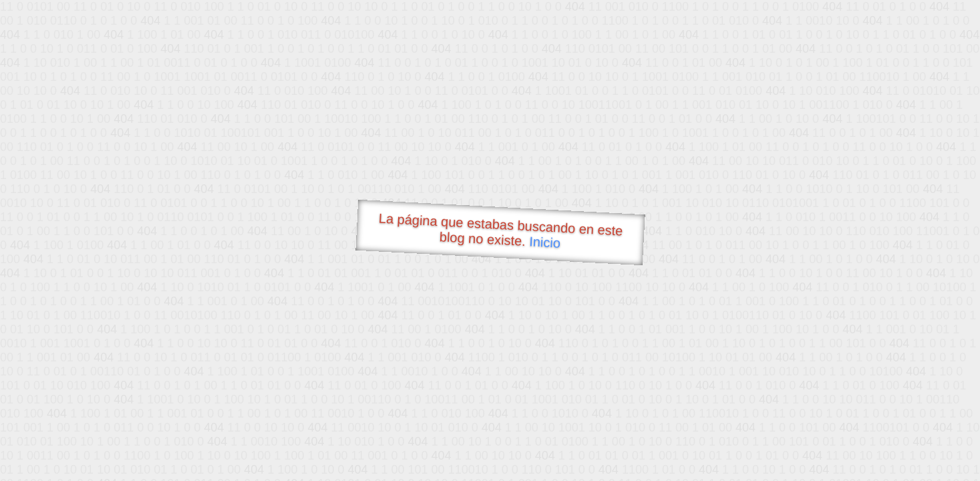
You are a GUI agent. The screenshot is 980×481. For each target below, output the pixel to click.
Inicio (544, 242)
